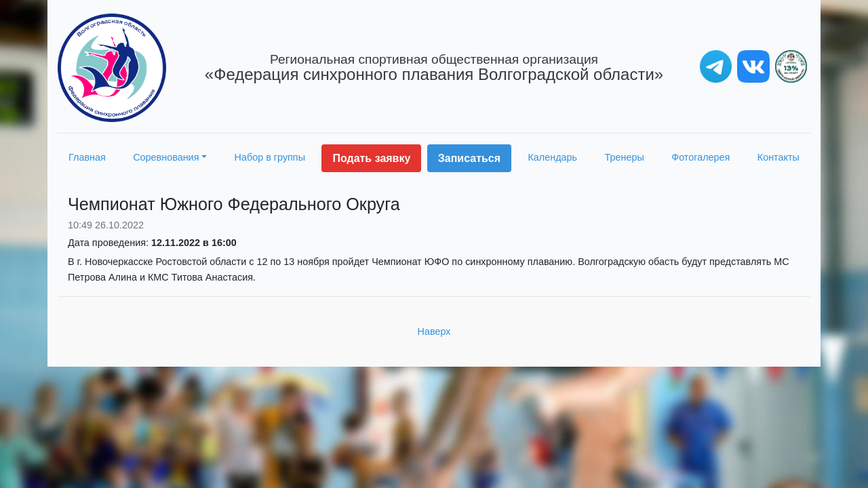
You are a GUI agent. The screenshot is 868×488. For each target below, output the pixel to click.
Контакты (778, 157)
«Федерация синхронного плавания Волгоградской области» (434, 68)
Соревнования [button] (166, 157)
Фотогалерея (701, 157)
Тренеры (625, 157)
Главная (87, 157)
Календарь (552, 157)
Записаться (469, 158)
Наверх (434, 331)
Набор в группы (270, 157)
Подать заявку (371, 158)
